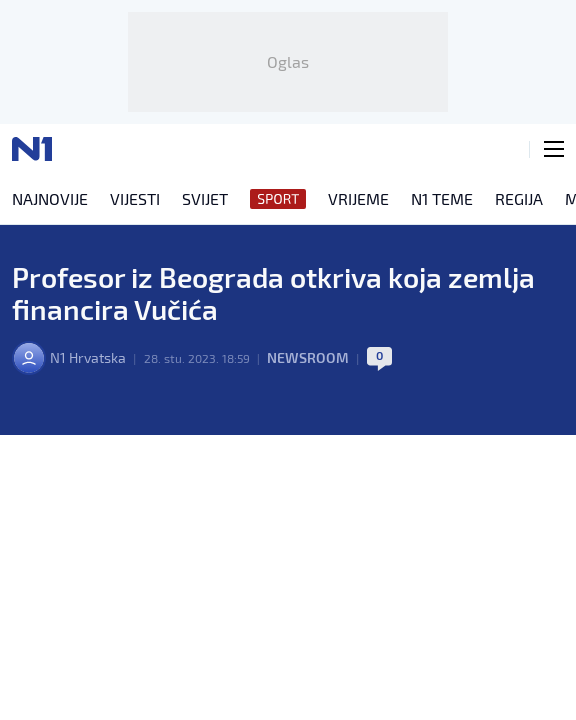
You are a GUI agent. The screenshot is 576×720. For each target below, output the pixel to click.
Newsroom (308, 357)
